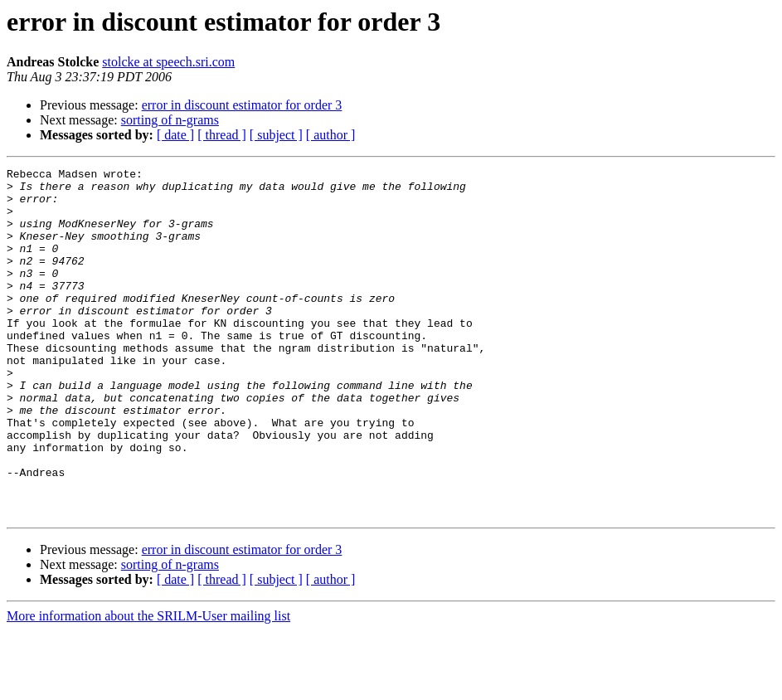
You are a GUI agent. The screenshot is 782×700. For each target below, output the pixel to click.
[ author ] (331, 135)
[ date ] (175, 135)
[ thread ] (222, 135)
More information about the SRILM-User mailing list (148, 685)
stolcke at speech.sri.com (168, 62)
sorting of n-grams (170, 120)
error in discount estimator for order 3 (242, 105)
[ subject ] (276, 135)
